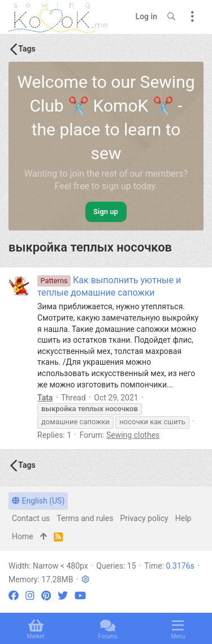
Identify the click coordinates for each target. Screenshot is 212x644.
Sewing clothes (133, 435)
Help (183, 518)
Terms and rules (85, 518)
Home (23, 536)
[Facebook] (14, 596)
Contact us (31, 518)
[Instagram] (30, 596)
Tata (45, 398)
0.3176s (180, 566)
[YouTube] (80, 596)
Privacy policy (144, 518)
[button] (85, 579)
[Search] (171, 17)
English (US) (38, 501)
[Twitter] (63, 596)
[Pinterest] (46, 596)
